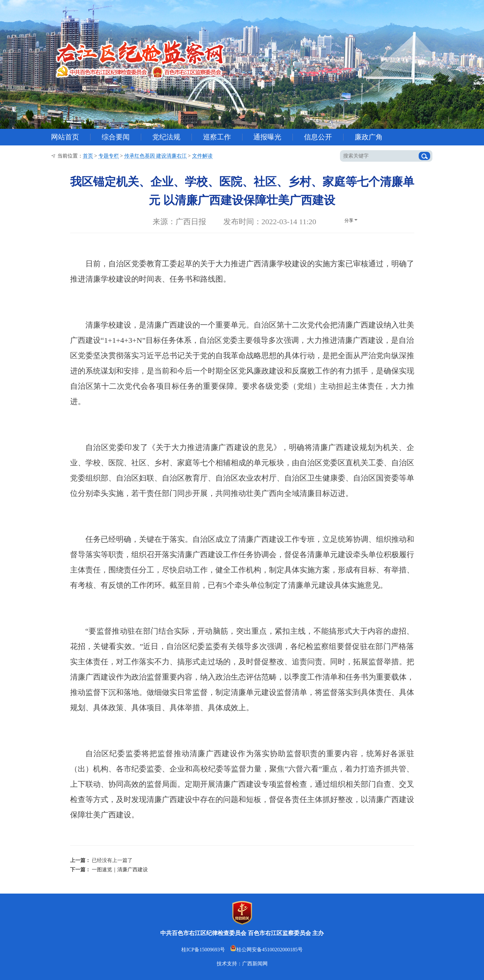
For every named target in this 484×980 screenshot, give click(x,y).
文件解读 (202, 156)
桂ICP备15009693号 (203, 950)
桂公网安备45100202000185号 (266, 950)
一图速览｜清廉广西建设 (120, 869)
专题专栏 (109, 156)
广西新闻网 (255, 964)
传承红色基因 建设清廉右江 (155, 156)
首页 (88, 156)
